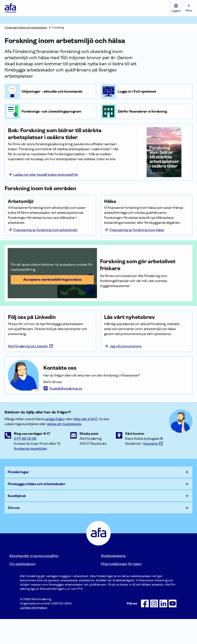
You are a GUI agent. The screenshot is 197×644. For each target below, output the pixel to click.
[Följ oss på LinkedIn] (163, 628)
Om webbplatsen (22, 589)
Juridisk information (34, 633)
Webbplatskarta (113, 581)
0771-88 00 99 (25, 464)
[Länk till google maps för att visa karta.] (153, 469)
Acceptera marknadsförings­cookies (52, 295)
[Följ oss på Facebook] (145, 628)
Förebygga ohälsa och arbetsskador (26, 27)
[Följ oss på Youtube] (173, 628)
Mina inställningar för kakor (121, 589)
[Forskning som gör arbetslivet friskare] (145, 280)
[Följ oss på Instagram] (154, 628)
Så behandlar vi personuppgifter (34, 581)
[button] (52, 288)
